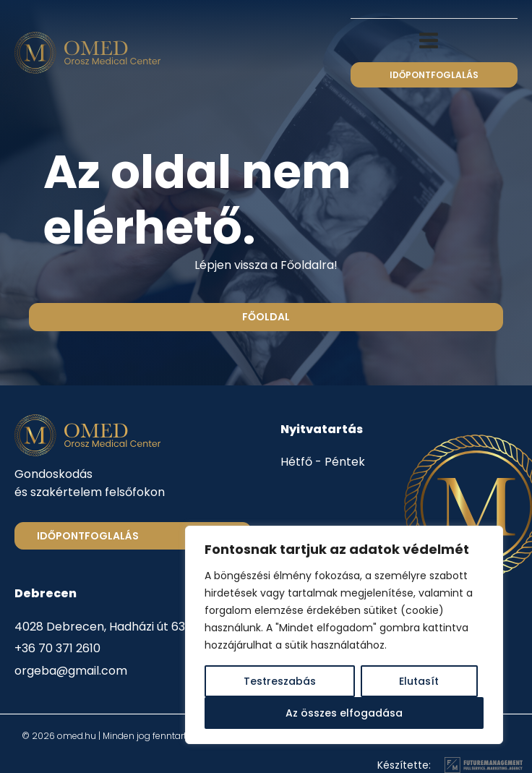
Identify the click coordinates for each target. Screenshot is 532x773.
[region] (344, 635)
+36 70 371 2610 (57, 648)
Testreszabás (280, 681)
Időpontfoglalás (88, 536)
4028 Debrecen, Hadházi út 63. (101, 627)
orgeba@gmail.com (71, 671)
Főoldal (266, 317)
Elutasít (419, 681)
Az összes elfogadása (344, 713)
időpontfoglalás (434, 75)
